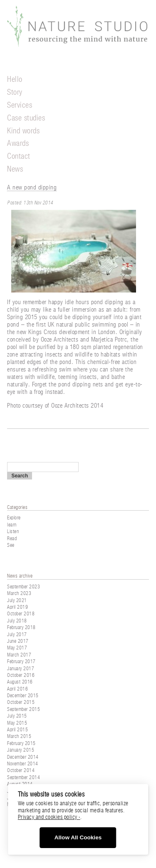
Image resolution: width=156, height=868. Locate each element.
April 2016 (17, 689)
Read (12, 539)
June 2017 (18, 641)
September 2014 (24, 777)
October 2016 (21, 675)
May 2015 (17, 723)
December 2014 (23, 757)
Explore (14, 518)
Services (20, 105)
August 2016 (20, 682)
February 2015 (21, 743)
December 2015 (23, 696)
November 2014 (23, 764)
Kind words (23, 131)
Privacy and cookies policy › (49, 817)
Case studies (26, 118)
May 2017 (17, 648)
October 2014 (21, 770)
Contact (19, 156)
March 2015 (19, 736)
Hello (15, 80)
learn (12, 525)
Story (15, 92)
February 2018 (21, 627)
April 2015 (17, 730)
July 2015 (17, 716)
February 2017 (21, 661)
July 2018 (17, 621)
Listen (13, 531)
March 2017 (19, 655)
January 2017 (21, 669)
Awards (18, 144)
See (11, 545)
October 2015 (21, 702)
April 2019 (17, 607)
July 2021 (17, 600)
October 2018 (21, 614)
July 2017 (17, 634)
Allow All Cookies (78, 837)
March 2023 (19, 593)
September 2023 (24, 587)
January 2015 (21, 750)
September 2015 (24, 709)
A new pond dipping (32, 188)
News (15, 169)
